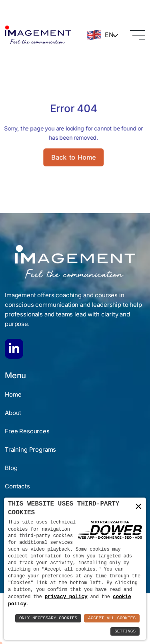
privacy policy (66, 596)
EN (100, 35)
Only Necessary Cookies (48, 618)
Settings (125, 631)
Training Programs (30, 449)
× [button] (138, 506)
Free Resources (27, 431)
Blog (11, 468)
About (13, 413)
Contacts (17, 486)
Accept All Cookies (112, 618)
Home (13, 394)
